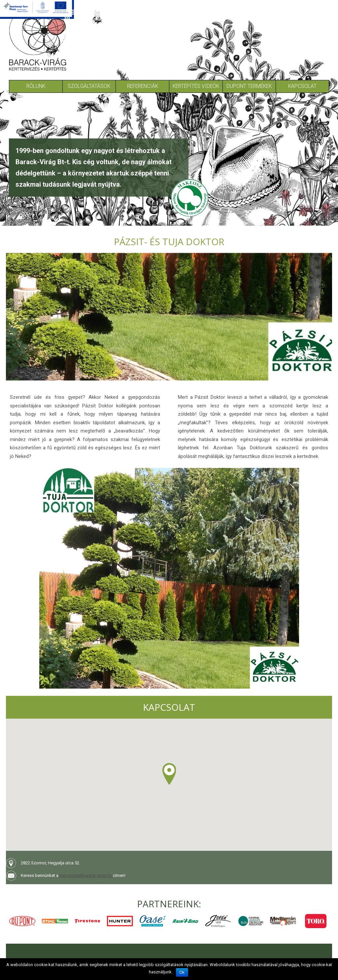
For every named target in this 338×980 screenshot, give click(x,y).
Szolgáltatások (89, 86)
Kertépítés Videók (196, 86)
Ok (182, 972)
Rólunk (36, 86)
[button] (169, 774)
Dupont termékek (249, 86)
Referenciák (143, 86)
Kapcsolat (302, 86)
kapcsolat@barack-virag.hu (86, 875)
